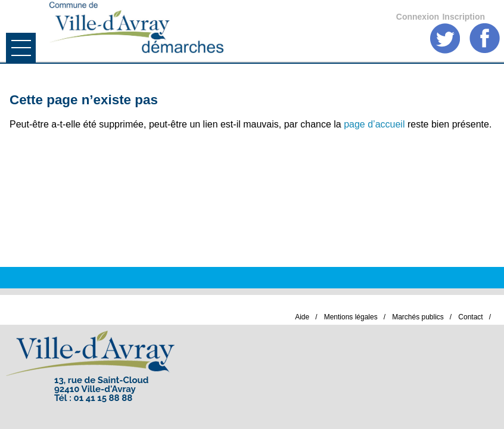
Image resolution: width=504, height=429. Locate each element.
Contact (470, 317)
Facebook (485, 38)
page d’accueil (374, 124)
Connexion (418, 17)
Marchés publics (418, 317)
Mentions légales (351, 317)
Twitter (445, 38)
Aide (302, 317)
